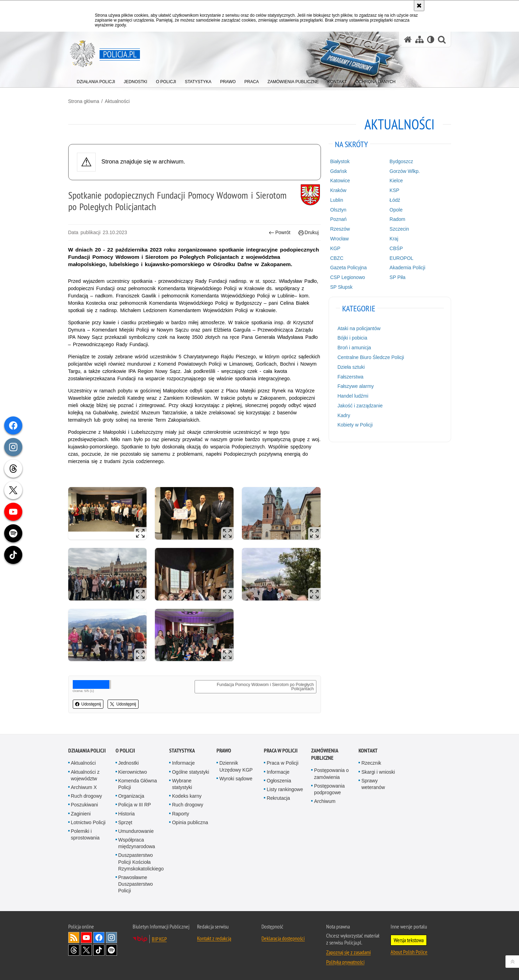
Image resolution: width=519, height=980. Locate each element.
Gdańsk (338, 171)
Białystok (340, 161)
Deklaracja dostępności (283, 938)
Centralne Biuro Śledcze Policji (371, 357)
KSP (394, 190)
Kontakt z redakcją (214, 938)
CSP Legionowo (347, 277)
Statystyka (182, 751)
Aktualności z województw (85, 775)
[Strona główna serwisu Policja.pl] (408, 39)
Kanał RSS (74, 938)
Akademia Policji (407, 268)
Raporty (180, 814)
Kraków (338, 190)
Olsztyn (338, 210)
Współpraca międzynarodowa (137, 843)
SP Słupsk (341, 287)
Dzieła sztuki (351, 367)
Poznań (338, 219)
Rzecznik (371, 763)
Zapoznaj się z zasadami (348, 952)
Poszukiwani (85, 805)
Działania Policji (87, 751)
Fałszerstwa (350, 377)
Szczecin (399, 229)
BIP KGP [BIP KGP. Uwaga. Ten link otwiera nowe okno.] (159, 939)
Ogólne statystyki (191, 772)
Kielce (396, 181)
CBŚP (396, 248)
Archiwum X (84, 787)
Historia (127, 814)
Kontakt (368, 751)
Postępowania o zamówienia (331, 774)
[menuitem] (96, 80)
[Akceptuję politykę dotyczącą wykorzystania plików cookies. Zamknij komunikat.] (419, 6)
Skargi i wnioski (378, 772)
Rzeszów (340, 229)
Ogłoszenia (279, 781)
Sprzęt (125, 822)
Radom (397, 219)
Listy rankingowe (285, 789)
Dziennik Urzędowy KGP (236, 766)
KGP (335, 248)
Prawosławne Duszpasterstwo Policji (136, 884)
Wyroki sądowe (236, 779)
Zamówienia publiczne (325, 754)
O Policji (125, 751)
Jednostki (129, 763)
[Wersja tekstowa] (431, 39)
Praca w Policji (281, 751)
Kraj (394, 239)
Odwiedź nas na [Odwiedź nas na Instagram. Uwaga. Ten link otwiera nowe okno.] (111, 938)
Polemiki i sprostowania (85, 834)
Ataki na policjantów (359, 328)
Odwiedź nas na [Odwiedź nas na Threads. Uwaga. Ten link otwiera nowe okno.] (74, 950)
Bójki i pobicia (352, 338)
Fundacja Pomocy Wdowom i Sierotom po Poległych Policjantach (265, 687)
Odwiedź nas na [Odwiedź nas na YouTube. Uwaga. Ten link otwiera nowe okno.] (86, 938)
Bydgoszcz (401, 161)
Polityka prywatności (345, 962)
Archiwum (325, 801)
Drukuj (309, 233)
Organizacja (131, 796)
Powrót (280, 233)
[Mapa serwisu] (419, 39)
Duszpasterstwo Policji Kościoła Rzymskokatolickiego (141, 862)
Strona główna (84, 101)
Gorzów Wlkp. (405, 171)
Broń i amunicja (354, 348)
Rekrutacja (278, 798)
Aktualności (117, 101)
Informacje (183, 763)
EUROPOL (401, 258)
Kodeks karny (187, 796)
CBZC (337, 258)
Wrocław (339, 239)
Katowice (340, 181)
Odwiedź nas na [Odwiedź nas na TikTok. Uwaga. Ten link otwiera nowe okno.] (99, 950)
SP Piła (398, 277)
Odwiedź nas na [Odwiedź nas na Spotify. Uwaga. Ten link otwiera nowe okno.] (111, 950)
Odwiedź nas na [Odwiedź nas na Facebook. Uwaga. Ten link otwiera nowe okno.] (99, 938)
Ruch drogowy (87, 796)
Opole (396, 210)
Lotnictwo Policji (88, 822)
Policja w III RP (135, 805)
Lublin (336, 200)
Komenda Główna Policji (138, 784)
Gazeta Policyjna (348, 268)
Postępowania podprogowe (329, 789)
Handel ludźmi (353, 396)
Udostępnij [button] (88, 704)
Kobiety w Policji (355, 425)
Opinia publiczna (190, 822)
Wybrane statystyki (182, 784)
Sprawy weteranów (373, 784)
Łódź (395, 200)
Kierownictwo (133, 772)
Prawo (224, 751)
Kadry (344, 415)
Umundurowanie (136, 831)
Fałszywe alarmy (355, 386)
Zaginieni (81, 814)
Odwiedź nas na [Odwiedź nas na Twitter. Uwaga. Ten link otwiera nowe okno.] (86, 950)
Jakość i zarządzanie (360, 406)
